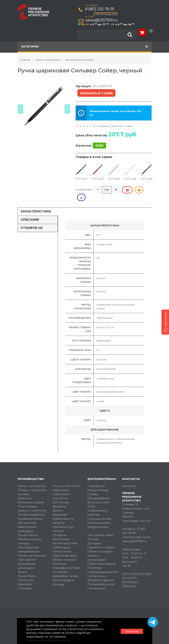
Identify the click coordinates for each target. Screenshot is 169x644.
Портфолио (96, 478)
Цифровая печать (65, 568)
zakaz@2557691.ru (102, 20)
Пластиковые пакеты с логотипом (32, 501)
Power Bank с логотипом (27, 570)
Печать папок (28, 527)
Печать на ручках (65, 535)
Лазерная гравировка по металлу (63, 511)
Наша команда (98, 482)
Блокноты (25, 490)
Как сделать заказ (100, 527)
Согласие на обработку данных (101, 570)
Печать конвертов (31, 507)
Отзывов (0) (32, 220)
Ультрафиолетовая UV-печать (66, 562)
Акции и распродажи (97, 550)
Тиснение (59, 556)
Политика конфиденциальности (102, 562)
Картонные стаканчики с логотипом (62, 486)
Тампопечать (62, 544)
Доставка (94, 535)
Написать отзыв (122, 125)
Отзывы (93, 486)
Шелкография (63, 572)
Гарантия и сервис (101, 540)
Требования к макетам (98, 505)
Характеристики (36, 203)
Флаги (22, 564)
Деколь (58, 503)
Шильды (58, 576)
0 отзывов (102, 125)
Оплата (93, 531)
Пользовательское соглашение (101, 578)
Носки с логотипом (67, 478)
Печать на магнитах (32, 548)
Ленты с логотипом (32, 478)
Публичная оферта (102, 556)
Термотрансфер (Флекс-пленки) (65, 550)
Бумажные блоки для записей (30, 513)
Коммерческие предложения (99, 517)
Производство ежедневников (28, 542)
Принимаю (131, 631)
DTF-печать (61, 494)
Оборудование (98, 490)
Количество (84, 189)
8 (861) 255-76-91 (100, 9)
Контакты (129, 478)
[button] (165, 322)
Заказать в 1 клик (96, 93)
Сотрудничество (99, 511)
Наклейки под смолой (63, 521)
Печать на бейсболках (61, 529)
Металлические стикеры (29, 533)
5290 (99, 145)
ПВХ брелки (27, 552)
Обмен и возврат (100, 544)
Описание (30, 212)
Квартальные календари (27, 521)
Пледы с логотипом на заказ (32, 484)
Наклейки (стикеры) (25, 578)
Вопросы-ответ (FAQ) (99, 497)
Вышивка (59, 499)
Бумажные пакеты (31, 494)
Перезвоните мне (106, 13)
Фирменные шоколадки (27, 558)
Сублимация (62, 540)
